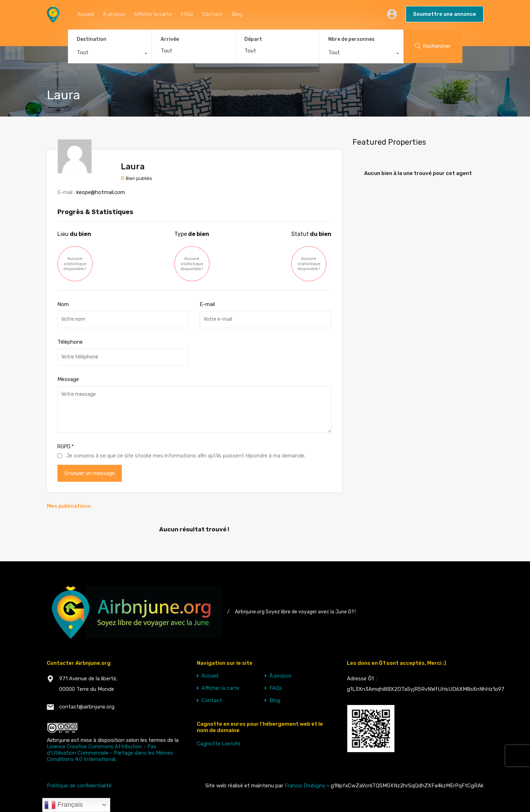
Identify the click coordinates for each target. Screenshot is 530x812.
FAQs (187, 14)
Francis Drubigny (305, 786)
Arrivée (170, 39)
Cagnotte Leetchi (219, 744)
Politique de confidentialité (79, 786)
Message (68, 379)
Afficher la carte (153, 14)
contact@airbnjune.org (87, 707)
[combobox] (110, 54)
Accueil (86, 14)
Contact (212, 14)
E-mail (207, 304)
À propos (114, 14)
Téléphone (70, 342)
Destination (92, 39)
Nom (63, 304)
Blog (237, 14)
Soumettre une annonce (445, 14)
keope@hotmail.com (101, 192)
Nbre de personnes (351, 39)
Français (64, 805)
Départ (253, 39)
